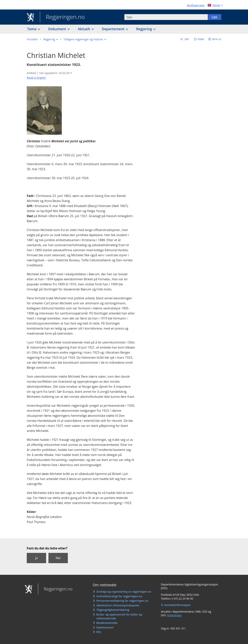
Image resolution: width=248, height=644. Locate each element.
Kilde (201, 39)
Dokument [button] (58, 29)
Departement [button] (114, 29)
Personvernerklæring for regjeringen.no (122, 601)
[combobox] (166, 17)
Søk (214, 17)
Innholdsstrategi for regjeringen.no (119, 596)
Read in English (36, 78)
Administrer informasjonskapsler (118, 605)
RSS (99, 632)
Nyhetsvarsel (105, 627)
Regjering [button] (145, 29)
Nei (58, 558)
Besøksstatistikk (107, 623)
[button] (51, 39)
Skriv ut (217, 39)
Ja (36, 558)
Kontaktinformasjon (177, 605)
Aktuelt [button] (84, 29)
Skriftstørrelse (196, 5)
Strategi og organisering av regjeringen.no (124, 592)
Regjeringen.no (62, 17)
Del (186, 39)
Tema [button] (32, 29)
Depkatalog (174, 615)
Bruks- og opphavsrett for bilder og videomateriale (119, 616)
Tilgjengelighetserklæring (113, 610)
